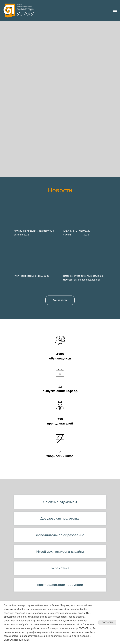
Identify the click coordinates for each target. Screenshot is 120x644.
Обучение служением (60, 502)
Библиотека (60, 568)
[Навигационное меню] (115, 10)
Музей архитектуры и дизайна (60, 552)
